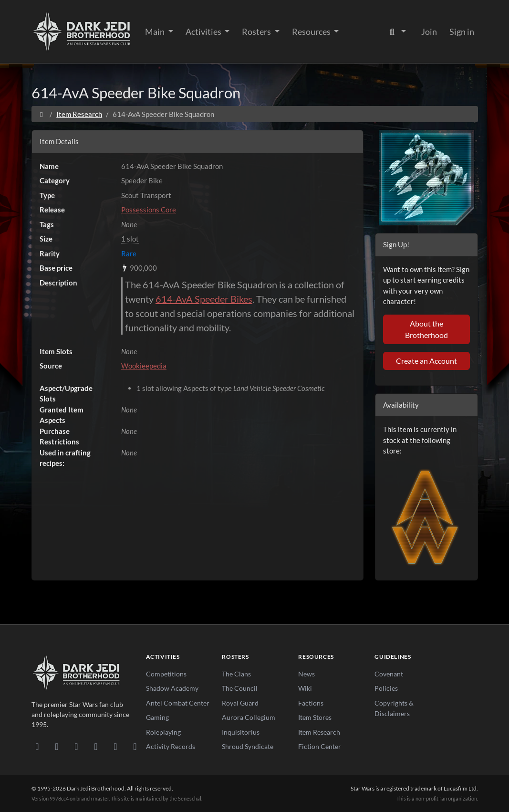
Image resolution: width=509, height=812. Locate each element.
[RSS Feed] (135, 746)
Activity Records (171, 746)
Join (429, 32)
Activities (204, 32)
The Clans (236, 674)
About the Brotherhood (426, 329)
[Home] (42, 114)
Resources (312, 32)
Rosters (257, 32)
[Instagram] (96, 746)
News (306, 674)
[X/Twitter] (116, 746)
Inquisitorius (241, 732)
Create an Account (426, 361)
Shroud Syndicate (248, 746)
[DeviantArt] (57, 746)
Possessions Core (149, 210)
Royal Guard (240, 703)
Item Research (79, 114)
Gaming (157, 717)
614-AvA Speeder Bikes (204, 299)
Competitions (166, 674)
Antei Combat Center (178, 703)
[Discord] (37, 746)
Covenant (389, 674)
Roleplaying (163, 732)
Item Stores (315, 717)
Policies (386, 688)
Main (156, 32)
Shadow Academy (172, 688)
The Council (240, 688)
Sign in (462, 32)
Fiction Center (320, 746)
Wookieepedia (144, 366)
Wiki (305, 688)
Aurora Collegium (249, 717)
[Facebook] (77, 746)
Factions (311, 703)
